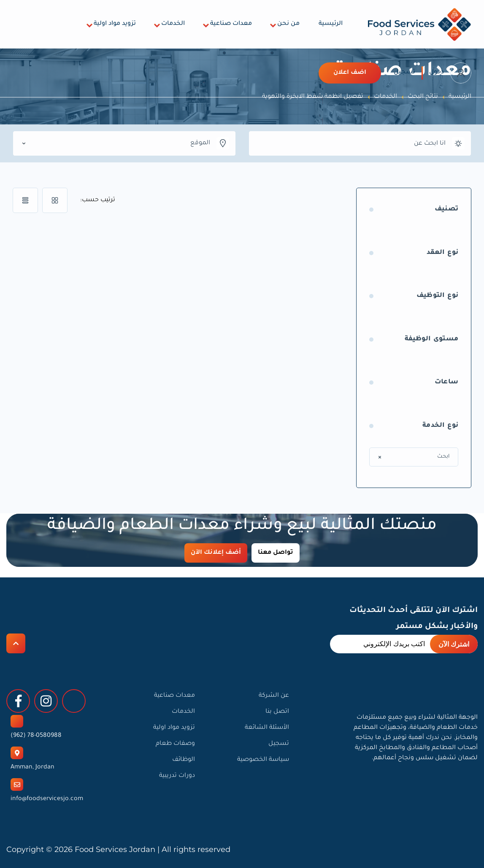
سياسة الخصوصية (263, 760)
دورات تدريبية (177, 776)
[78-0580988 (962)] (17, 721)
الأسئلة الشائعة (267, 728)
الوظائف (184, 760)
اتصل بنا (277, 712)
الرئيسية (331, 24)
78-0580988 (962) (36, 736)
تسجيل (404, 73)
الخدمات (173, 24)
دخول (437, 73)
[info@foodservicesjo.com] (17, 784)
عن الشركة (274, 696)
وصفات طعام (175, 744)
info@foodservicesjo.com (47, 799)
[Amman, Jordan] (17, 753)
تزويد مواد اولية (115, 24)
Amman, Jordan (32, 768)
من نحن (288, 24)
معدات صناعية (231, 24)
